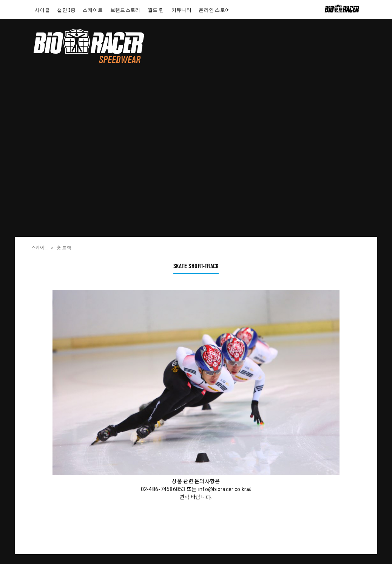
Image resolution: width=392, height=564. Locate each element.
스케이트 (40, 248)
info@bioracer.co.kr (222, 489)
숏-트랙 (64, 248)
